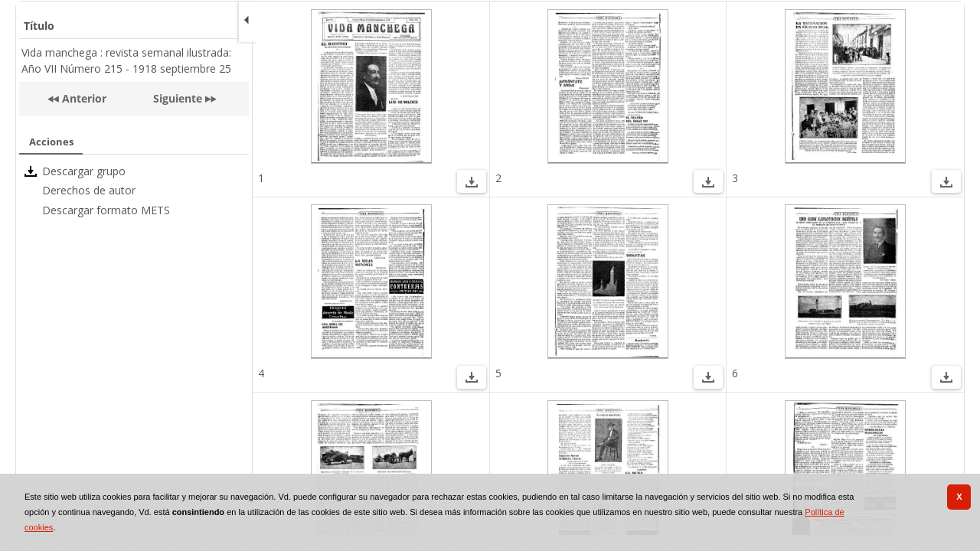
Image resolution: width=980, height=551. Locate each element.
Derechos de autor (89, 190)
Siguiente (178, 98)
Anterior (83, 98)
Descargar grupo (84, 171)
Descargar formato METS (106, 210)
